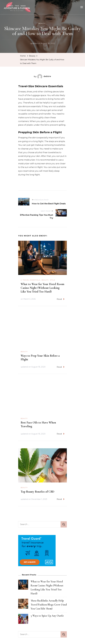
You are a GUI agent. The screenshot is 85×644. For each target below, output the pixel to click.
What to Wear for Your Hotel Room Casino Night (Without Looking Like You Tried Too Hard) (42, 288)
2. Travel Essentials (30, 280)
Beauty (42, 23)
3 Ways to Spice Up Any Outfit (47, 615)
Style (53, 280)
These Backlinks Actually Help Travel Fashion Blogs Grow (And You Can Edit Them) (49, 604)
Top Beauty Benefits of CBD (37, 492)
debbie (44, 76)
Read (61, 299)
